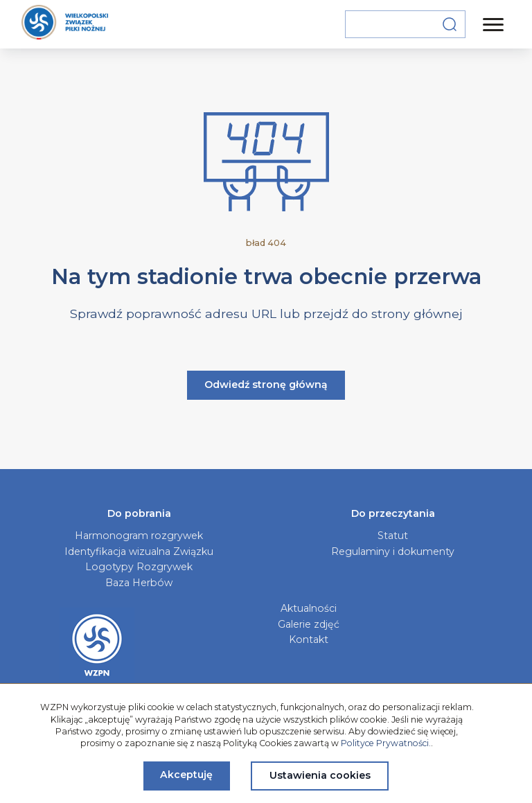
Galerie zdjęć (309, 624)
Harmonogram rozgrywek (139, 536)
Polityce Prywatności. (386, 743)
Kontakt (309, 639)
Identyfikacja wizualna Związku (139, 551)
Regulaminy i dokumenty (393, 551)
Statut (393, 536)
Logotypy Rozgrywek (139, 567)
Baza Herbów (139, 583)
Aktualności (309, 608)
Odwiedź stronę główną (266, 385)
